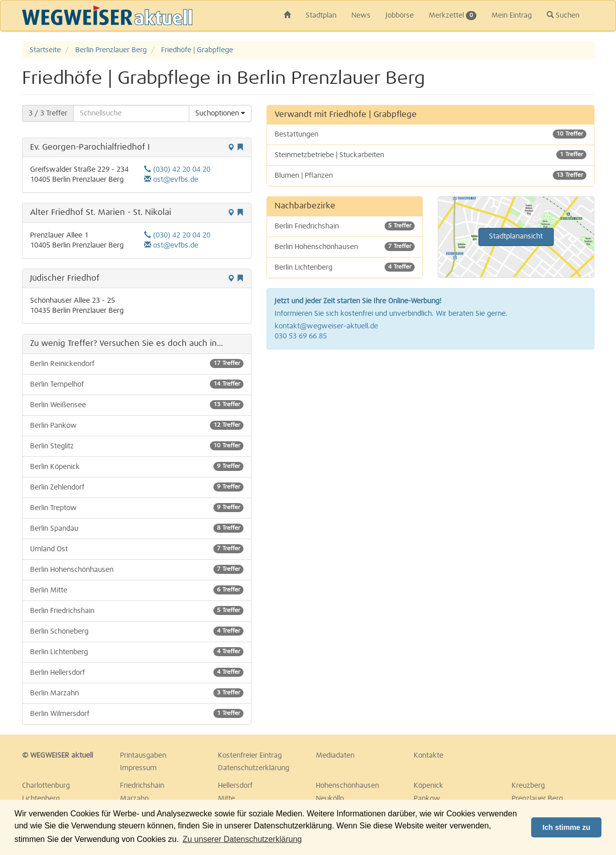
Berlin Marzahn (137, 693)
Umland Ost (137, 549)
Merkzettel (453, 16)
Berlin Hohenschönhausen (137, 569)
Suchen (563, 15)
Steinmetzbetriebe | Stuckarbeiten (430, 155)
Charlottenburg (46, 786)
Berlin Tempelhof (137, 384)
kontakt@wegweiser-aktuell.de (326, 326)
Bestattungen (430, 134)
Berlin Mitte (137, 590)
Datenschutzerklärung (254, 768)
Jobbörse (400, 16)
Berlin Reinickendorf (137, 363)
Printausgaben (143, 756)
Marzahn (134, 799)
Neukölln (330, 799)
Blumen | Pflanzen (430, 175)
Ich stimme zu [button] (567, 827)
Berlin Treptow (137, 508)
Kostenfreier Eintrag (250, 756)
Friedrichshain (142, 786)
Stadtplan (321, 16)
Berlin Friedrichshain (137, 610)
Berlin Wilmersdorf (137, 713)
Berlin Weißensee (137, 405)
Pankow (427, 799)
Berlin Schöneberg (137, 631)
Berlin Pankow (137, 425)
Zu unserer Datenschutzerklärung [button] (242, 839)
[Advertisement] (430, 430)
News (361, 16)
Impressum (138, 768)
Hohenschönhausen (347, 786)
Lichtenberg (41, 799)
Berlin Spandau (137, 528)
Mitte (226, 799)
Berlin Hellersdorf (137, 672)
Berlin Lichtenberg (137, 652)
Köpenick (428, 786)
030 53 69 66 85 (301, 336)
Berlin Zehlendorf (137, 487)
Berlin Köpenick (137, 466)
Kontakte (428, 756)
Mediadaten (335, 756)
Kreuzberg (528, 786)
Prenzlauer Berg (537, 799)
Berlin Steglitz (137, 446)
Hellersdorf (235, 786)
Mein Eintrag (512, 16)
